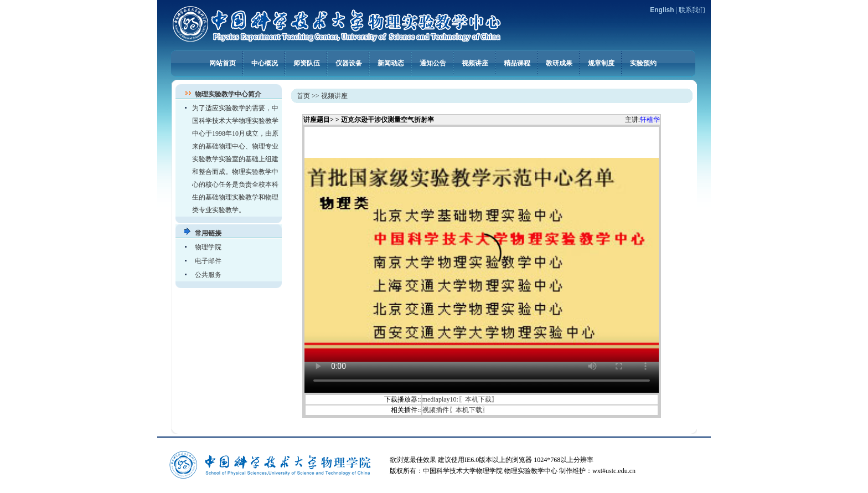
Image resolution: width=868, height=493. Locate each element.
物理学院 (208, 247)
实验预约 (643, 63)
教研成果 (559, 63)
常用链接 (208, 233)
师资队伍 (307, 63)
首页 (303, 96)
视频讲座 (475, 63)
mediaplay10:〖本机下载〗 (460, 399)
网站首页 (223, 63)
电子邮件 (208, 261)
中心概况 (265, 63)
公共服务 (208, 275)
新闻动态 (391, 63)
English (662, 10)
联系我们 (692, 10)
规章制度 (601, 63)
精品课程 (517, 63)
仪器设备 (349, 63)
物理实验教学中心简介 (228, 94)
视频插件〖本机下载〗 (456, 410)
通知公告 (433, 63)
